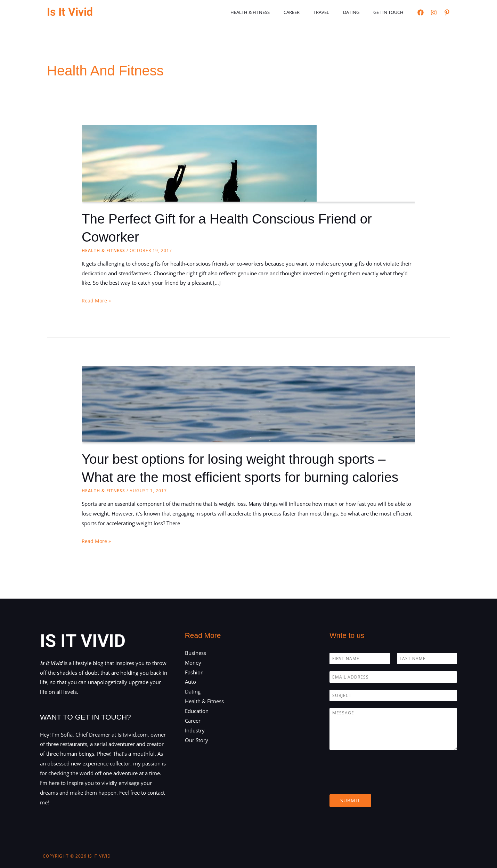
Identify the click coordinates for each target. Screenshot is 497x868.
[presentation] (382, 783)
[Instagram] (434, 13)
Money (193, 662)
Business (195, 653)
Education (197, 711)
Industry (195, 730)
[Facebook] (421, 13)
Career (309, 12)
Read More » (96, 301)
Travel (333, 12)
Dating (359, 12)
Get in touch (391, 12)
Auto (190, 682)
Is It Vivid (70, 12)
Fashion (194, 672)
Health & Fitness (272, 12)
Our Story (197, 740)
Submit (350, 800)
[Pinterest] (447, 13)
